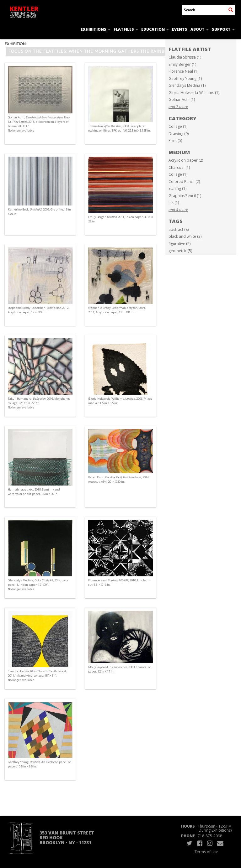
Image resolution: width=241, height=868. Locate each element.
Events (180, 29)
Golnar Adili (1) (182, 99)
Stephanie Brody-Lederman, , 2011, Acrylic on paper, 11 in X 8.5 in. (117, 310)
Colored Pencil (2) (184, 182)
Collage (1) (178, 126)
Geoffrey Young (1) (185, 78)
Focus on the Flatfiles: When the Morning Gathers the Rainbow (93, 51)
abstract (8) (179, 229)
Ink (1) (174, 203)
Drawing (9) (179, 134)
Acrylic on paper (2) (186, 160)
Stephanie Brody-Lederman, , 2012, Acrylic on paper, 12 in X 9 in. (38, 310)
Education (155, 29)
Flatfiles (126, 29)
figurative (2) (179, 244)
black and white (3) (185, 236)
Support (223, 29)
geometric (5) (180, 251)
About (200, 29)
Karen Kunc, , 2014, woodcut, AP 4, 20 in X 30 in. (119, 479)
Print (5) (175, 140)
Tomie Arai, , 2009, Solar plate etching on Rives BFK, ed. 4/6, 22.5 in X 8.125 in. (119, 128)
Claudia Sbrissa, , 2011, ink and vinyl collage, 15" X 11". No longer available (37, 676)
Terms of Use (206, 852)
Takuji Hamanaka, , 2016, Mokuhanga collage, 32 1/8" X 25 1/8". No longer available (39, 403)
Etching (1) (177, 188)
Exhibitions (96, 29)
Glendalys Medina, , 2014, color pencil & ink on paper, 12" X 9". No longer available (38, 585)
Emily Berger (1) (182, 64)
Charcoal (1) (179, 167)
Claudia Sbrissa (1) (185, 57)
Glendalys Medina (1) (187, 85)
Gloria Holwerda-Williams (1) (194, 93)
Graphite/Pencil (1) (185, 196)
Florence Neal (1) (183, 71)
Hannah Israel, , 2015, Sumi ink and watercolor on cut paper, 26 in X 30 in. (34, 492)
